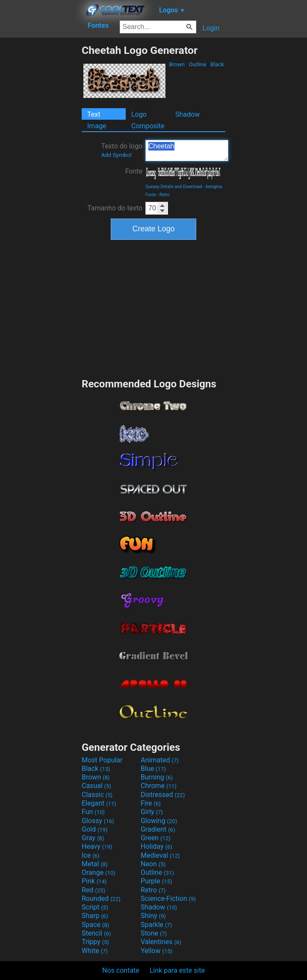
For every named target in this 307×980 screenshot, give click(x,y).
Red (93, 890)
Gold (95, 829)
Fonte (134, 171)
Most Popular (102, 760)
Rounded (101, 899)
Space (95, 925)
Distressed (163, 795)
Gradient (158, 829)
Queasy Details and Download (174, 187)
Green (156, 838)
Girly (152, 812)
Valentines (161, 942)
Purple (156, 881)
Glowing (159, 821)
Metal (95, 864)
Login (211, 28)
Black (217, 64)
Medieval (160, 855)
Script (95, 907)
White (95, 951)
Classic (97, 795)
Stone (154, 933)
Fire (151, 803)
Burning (157, 777)
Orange (99, 872)
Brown (177, 64)
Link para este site (177, 970)
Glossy (98, 821)
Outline (197, 64)
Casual (96, 786)
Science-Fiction (168, 899)
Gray (93, 838)
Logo (139, 114)
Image (97, 126)
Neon (153, 864)
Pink (94, 881)
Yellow (156, 951)
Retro (165, 195)
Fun (93, 812)
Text (94, 114)
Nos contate (121, 970)
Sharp (95, 916)
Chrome (159, 786)
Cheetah (187, 151)
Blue (153, 769)
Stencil (96, 933)
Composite (148, 126)
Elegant (99, 803)
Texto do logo (122, 150)
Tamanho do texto (115, 208)
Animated (160, 760)
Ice (90, 855)
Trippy (95, 942)
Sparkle (156, 925)
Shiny (153, 916)
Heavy (97, 846)
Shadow (187, 114)
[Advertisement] (41, 172)
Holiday (156, 846)
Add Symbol (116, 155)
